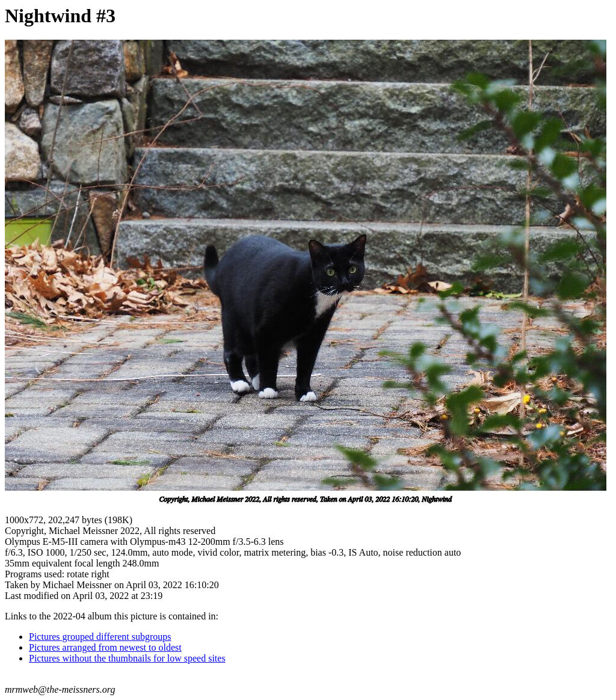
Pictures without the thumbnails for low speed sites (127, 658)
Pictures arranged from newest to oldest (105, 647)
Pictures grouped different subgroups (100, 637)
